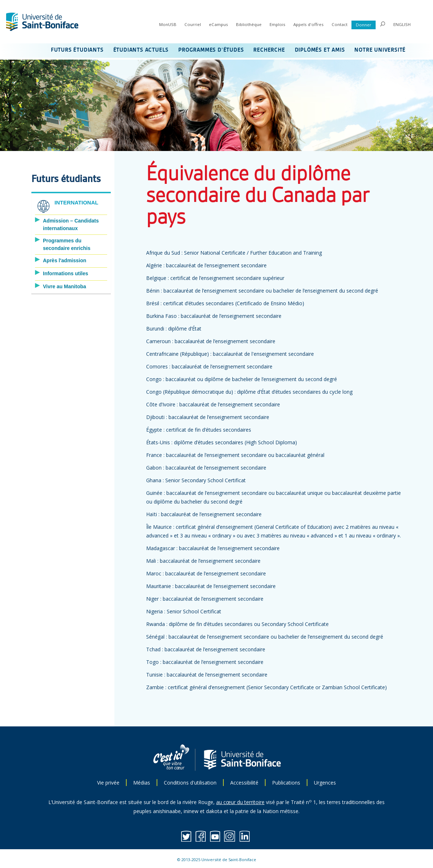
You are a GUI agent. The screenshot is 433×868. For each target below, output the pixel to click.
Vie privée (108, 783)
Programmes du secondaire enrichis (67, 244)
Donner (364, 25)
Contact (340, 24)
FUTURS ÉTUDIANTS (77, 50)
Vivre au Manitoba (65, 286)
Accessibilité (244, 783)
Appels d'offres (309, 24)
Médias (142, 783)
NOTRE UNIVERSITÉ (380, 50)
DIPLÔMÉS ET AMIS (320, 50)
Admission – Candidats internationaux (71, 224)
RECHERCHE (269, 50)
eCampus (218, 24)
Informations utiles (65, 273)
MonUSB (168, 24)
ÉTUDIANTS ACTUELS (141, 50)
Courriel (193, 24)
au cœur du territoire (240, 802)
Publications (286, 783)
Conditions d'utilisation (190, 783)
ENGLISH (402, 24)
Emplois (277, 24)
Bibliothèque (249, 24)
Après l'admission (65, 260)
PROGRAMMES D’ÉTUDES (211, 50)
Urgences (325, 783)
